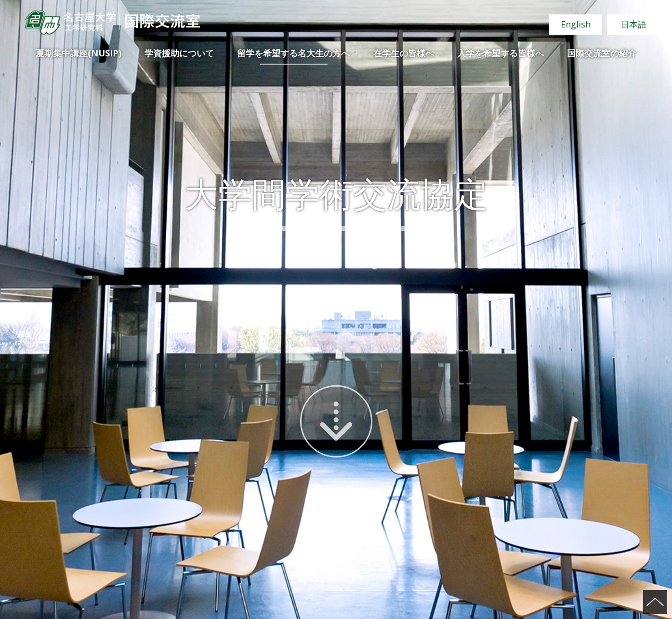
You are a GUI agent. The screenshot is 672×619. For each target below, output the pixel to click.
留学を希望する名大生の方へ (293, 53)
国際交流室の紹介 (602, 53)
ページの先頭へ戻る (655, 602)
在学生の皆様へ (404, 53)
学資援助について (179, 53)
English (576, 24)
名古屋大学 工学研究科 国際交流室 (112, 22)
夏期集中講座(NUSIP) (79, 53)
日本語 (633, 24)
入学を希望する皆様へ (501, 53)
